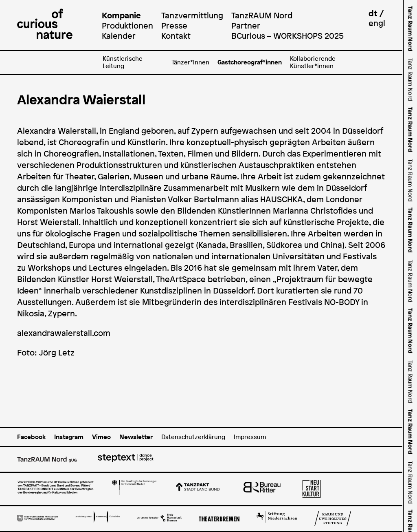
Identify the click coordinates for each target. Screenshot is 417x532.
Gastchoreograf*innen (250, 62)
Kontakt (176, 36)
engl (377, 23)
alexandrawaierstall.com (64, 333)
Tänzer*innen (190, 62)
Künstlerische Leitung (123, 62)
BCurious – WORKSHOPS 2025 (288, 36)
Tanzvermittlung (192, 15)
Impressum (250, 437)
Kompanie (121, 15)
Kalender (119, 36)
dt (373, 13)
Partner (246, 25)
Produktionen (127, 25)
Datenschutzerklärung (193, 437)
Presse (174, 25)
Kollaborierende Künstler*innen (313, 62)
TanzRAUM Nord (262, 15)
